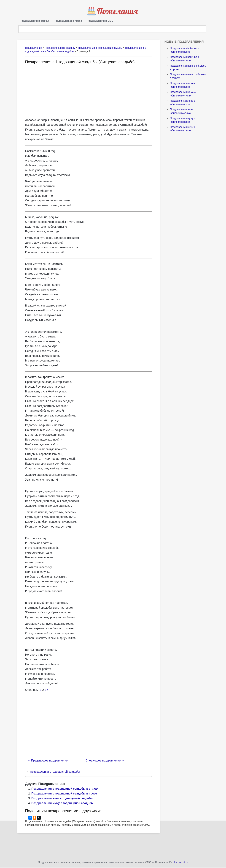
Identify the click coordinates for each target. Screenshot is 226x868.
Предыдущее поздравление (48, 761)
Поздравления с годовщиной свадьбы (55, 772)
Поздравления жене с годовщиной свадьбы (62, 799)
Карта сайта (181, 863)
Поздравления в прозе (68, 21)
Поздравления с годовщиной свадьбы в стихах (65, 789)
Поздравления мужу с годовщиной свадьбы (62, 804)
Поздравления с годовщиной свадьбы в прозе (64, 794)
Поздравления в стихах (34, 21)
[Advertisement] (51, 91)
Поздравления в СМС (100, 21)
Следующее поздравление (105, 761)
